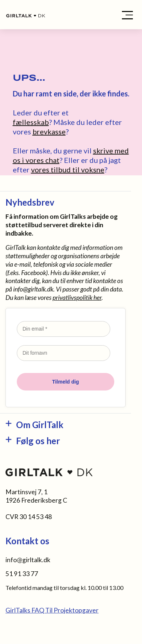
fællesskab (31, 122)
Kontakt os (27, 541)
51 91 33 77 (22, 574)
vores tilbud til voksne (68, 169)
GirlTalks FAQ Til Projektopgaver (52, 610)
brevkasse (49, 132)
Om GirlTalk (40, 425)
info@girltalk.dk (33, 289)
